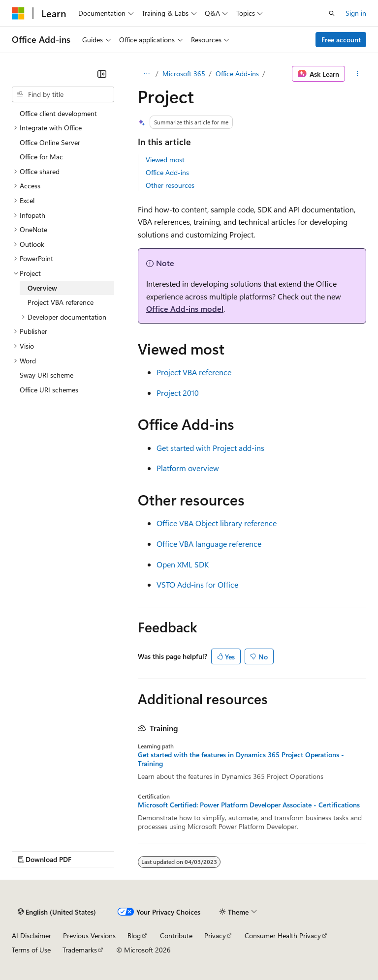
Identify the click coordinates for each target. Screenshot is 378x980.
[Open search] (332, 13)
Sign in (356, 13)
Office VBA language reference (209, 544)
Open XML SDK (183, 564)
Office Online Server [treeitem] (50, 142)
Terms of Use (31, 950)
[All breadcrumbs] (146, 74)
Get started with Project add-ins (210, 448)
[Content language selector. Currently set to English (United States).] (57, 912)
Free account (341, 40)
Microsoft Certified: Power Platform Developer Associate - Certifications (249, 805)
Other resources (170, 185)
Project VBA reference (194, 372)
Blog (134, 935)
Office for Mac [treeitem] (41, 157)
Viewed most (165, 160)
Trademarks (80, 950)
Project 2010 (178, 393)
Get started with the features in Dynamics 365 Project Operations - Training (241, 759)
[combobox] (63, 94)
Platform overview (188, 468)
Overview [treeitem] (42, 288)
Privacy (215, 935)
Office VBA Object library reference (217, 523)
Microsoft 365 (184, 74)
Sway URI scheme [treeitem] (47, 375)
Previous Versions (89, 935)
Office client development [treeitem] (58, 113)
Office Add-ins (237, 74)
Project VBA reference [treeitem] (61, 302)
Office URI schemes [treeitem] (49, 390)
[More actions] (358, 74)
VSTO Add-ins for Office (197, 584)
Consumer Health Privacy (283, 935)
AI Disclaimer (31, 935)
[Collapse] (102, 74)
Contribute (176, 935)
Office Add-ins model (185, 309)
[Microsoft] (18, 13)
